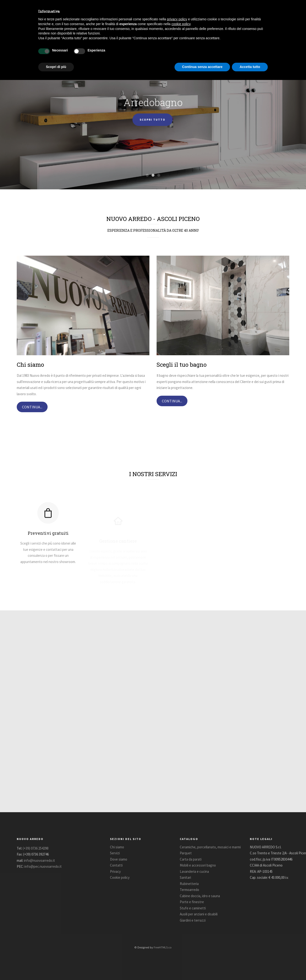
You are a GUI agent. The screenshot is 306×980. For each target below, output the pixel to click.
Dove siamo (119, 859)
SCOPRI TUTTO (153, 121)
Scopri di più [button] (56, 67)
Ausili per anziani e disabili (199, 914)
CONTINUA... (32, 407)
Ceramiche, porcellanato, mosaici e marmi (210, 847)
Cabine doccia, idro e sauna (200, 896)
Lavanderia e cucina (194, 871)
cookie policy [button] (181, 24)
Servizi (115, 853)
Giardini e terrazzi (193, 920)
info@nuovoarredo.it (39, 860)
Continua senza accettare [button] (202, 67)
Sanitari (185, 877)
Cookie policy (120, 877)
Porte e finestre (192, 902)
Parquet (186, 853)
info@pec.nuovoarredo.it (43, 866)
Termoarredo (189, 890)
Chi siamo (117, 847)
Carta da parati (191, 859)
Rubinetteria (189, 884)
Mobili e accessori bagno (198, 865)
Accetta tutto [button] (250, 67)
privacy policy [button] (177, 19)
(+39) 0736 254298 (36, 848)
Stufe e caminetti (193, 908)
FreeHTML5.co (163, 947)
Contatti (116, 865)
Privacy (115, 871)
